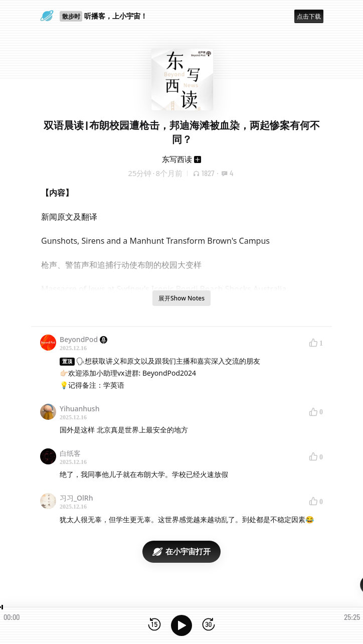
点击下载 (309, 16)
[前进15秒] (209, 625)
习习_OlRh (76, 498)
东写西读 (177, 159)
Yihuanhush (79, 409)
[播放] (181, 625)
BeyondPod (83, 339)
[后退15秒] (154, 625)
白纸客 (70, 453)
